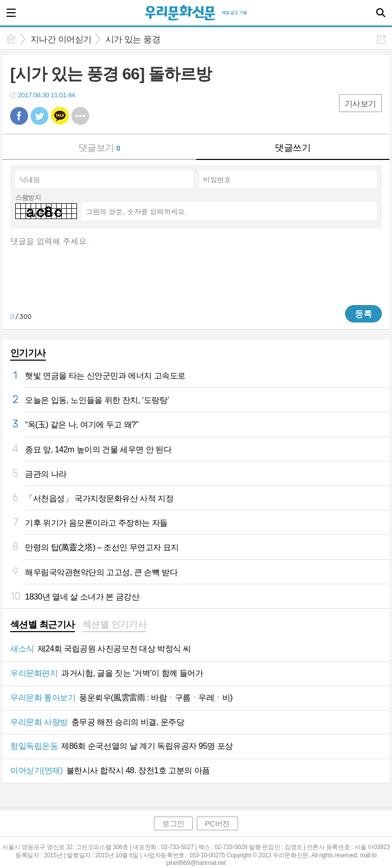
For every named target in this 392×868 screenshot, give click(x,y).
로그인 (173, 823)
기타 (80, 116)
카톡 (60, 116)
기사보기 (360, 104)
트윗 (40, 116)
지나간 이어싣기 (61, 39)
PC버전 (217, 823)
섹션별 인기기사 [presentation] (114, 625)
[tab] (43, 626)
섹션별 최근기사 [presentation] (43, 625)
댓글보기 (99, 148)
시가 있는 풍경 (133, 39)
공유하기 (382, 39)
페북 (19, 116)
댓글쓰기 (293, 148)
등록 (363, 314)
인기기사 (28, 353)
